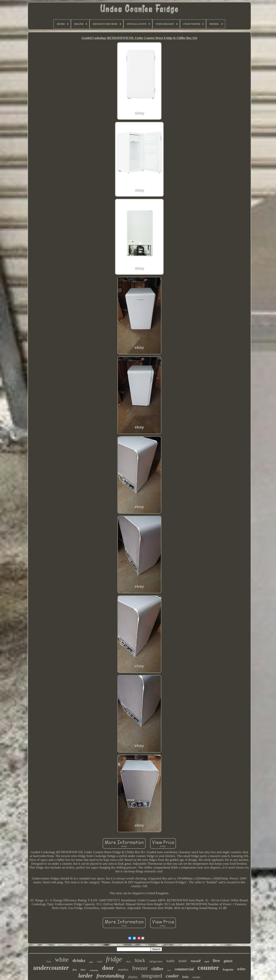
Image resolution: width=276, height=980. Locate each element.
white (62, 959)
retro (169, 970)
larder (85, 975)
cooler (172, 976)
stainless (123, 970)
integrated (152, 976)
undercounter (51, 968)
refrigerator (156, 961)
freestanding (110, 976)
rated (99, 961)
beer (83, 970)
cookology (94, 970)
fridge (114, 959)
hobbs (170, 961)
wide (91, 962)
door (108, 968)
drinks (79, 960)
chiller (157, 969)
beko (186, 977)
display (133, 977)
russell (196, 961)
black (140, 960)
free (75, 970)
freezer (140, 968)
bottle (183, 961)
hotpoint (228, 970)
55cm (49, 962)
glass (228, 961)
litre (216, 961)
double (197, 977)
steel (207, 961)
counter (208, 968)
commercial (184, 969)
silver (128, 962)
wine (241, 969)
